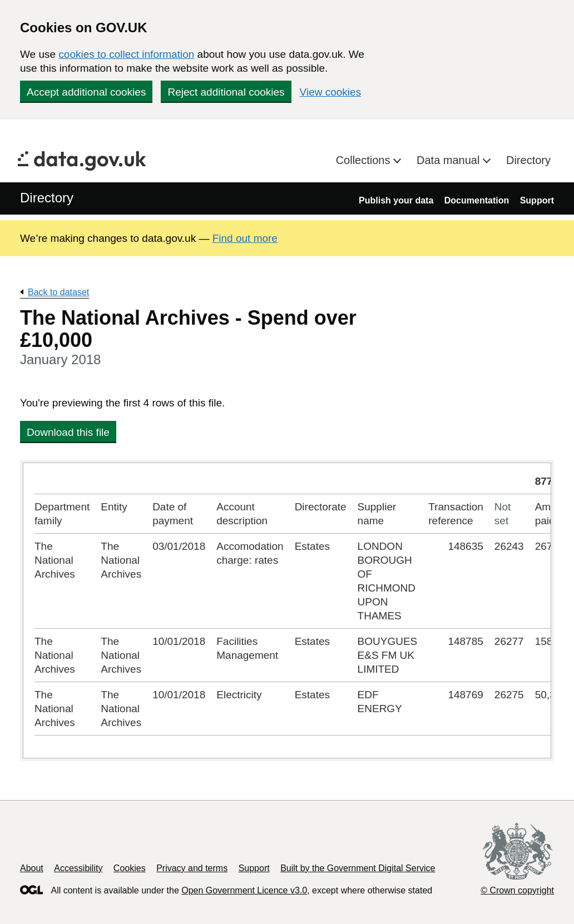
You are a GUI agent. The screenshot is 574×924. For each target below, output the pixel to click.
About (32, 868)
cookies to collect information (126, 54)
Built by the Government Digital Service (358, 868)
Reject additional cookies (226, 92)
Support (537, 200)
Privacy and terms (192, 868)
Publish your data (396, 200)
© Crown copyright (517, 890)
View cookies (331, 92)
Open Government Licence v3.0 (244, 890)
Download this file (68, 432)
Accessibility (78, 868)
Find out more (245, 238)
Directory (528, 160)
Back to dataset (58, 292)
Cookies (130, 868)
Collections (365, 160)
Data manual (450, 160)
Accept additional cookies (86, 92)
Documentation (477, 200)
